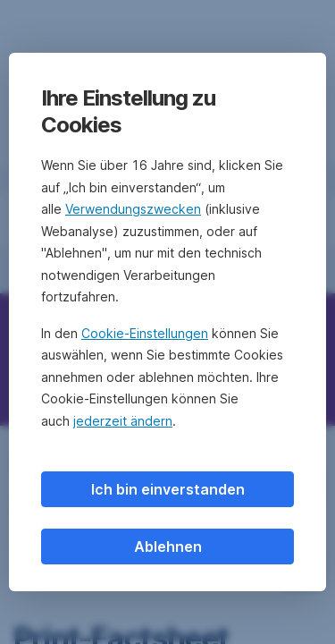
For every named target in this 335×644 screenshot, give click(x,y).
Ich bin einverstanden (168, 489)
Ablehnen (168, 547)
